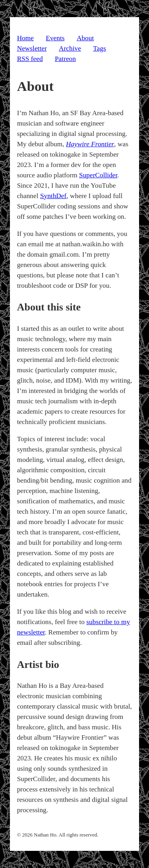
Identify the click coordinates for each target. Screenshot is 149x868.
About (85, 38)
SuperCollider (98, 175)
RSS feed (30, 59)
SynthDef (53, 196)
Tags (99, 48)
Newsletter (32, 48)
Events (55, 38)
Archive (70, 48)
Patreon (65, 59)
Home (25, 38)
